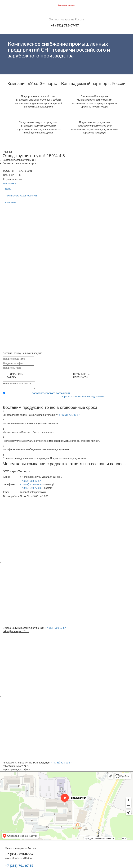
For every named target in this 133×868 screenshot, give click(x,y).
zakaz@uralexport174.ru (33, 492)
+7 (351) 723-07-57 (65, 25)
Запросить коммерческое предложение (82, 397)
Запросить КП (10, 183)
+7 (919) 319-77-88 (30, 484)
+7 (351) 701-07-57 (69, 415)
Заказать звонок (67, 5)
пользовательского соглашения (51, 393)
